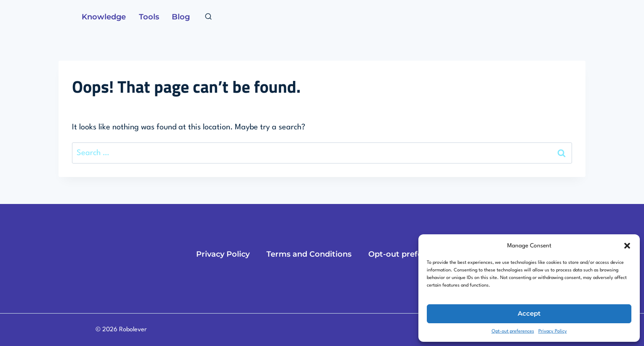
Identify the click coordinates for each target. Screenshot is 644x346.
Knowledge (104, 17)
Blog (181, 17)
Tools (149, 17)
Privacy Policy (553, 331)
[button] (627, 246)
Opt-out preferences (513, 331)
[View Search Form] (208, 17)
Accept (529, 313)
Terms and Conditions (309, 254)
